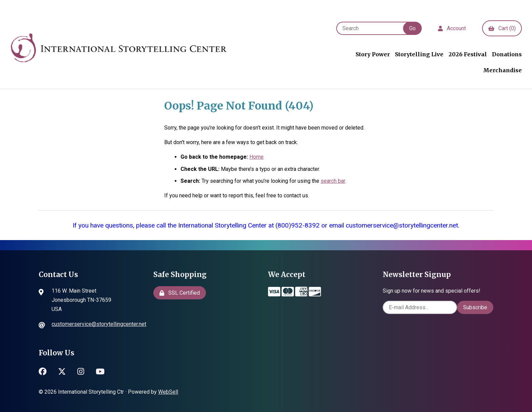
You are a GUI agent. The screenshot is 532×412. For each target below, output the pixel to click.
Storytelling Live (419, 54)
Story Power (373, 54)
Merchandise (502, 70)
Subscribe (475, 307)
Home (256, 157)
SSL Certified (180, 293)
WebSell (168, 392)
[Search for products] (373, 28)
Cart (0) (502, 28)
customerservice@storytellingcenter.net (99, 324)
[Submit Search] (412, 28)
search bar (333, 181)
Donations (507, 54)
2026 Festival (468, 54)
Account (452, 28)
